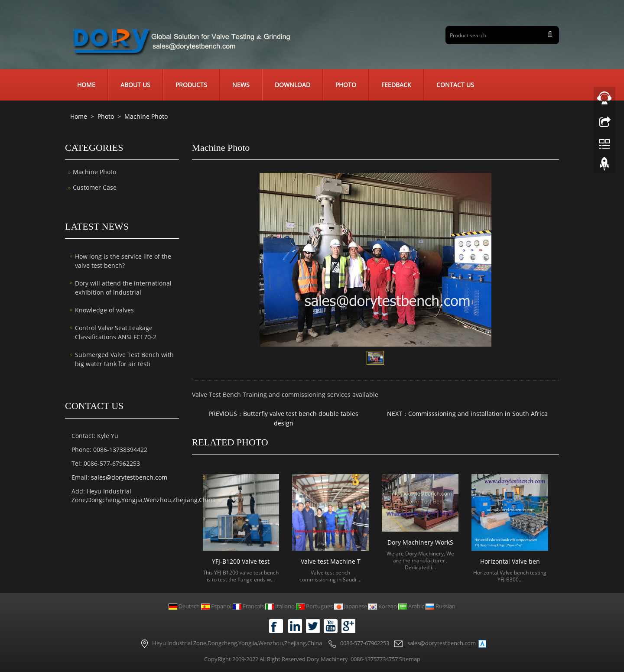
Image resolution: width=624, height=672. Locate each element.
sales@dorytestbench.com (129, 477)
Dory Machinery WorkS (420, 542)
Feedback (396, 85)
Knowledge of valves (104, 310)
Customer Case (95, 187)
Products (191, 85)
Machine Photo (145, 116)
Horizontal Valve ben (510, 561)
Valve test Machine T (331, 561)
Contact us (455, 85)
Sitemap (410, 659)
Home (86, 85)
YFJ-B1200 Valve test (241, 561)
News (241, 85)
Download (292, 85)
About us (135, 85)
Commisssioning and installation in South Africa (478, 414)
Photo (346, 85)
